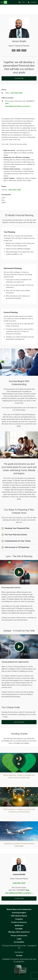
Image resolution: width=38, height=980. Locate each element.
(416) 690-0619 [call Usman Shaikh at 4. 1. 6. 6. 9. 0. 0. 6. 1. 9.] (19, 883)
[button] (15, 529)
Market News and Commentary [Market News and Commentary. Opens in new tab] (19, 909)
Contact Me (19, 78)
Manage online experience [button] (19, 932)
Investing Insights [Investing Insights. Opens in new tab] (19, 913)
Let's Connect (19, 722)
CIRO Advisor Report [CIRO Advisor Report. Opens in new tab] (19, 916)
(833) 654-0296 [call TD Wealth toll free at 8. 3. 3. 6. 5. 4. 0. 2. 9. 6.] (15, 190)
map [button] (7, 103)
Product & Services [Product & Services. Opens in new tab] (19, 922)
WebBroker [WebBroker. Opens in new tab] (19, 926)
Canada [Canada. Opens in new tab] (19, 956)
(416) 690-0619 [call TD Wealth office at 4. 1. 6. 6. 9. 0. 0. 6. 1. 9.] (16, 93)
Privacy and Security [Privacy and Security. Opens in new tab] (19, 936)
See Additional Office (19, 106)
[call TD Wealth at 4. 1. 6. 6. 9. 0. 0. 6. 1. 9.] (23, 2)
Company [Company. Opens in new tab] (19, 919)
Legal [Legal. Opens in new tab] (19, 939)
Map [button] (28, 890)
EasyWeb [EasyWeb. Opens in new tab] (19, 929)
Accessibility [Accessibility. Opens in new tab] (19, 942)
